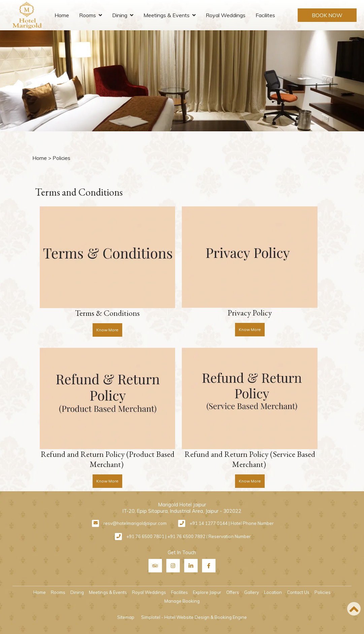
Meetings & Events (167, 15)
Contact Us (298, 592)
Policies (323, 592)
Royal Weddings (226, 15)
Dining (120, 15)
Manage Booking (182, 601)
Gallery (252, 592)
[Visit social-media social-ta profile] (155, 566)
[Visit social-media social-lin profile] (191, 566)
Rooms (88, 15)
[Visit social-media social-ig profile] (173, 566)
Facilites (265, 15)
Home (62, 15)
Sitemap (126, 617)
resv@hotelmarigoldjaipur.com (135, 523)
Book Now (327, 15)
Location (273, 592)
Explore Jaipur (207, 592)
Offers (233, 592)
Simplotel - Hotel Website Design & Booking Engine (194, 617)
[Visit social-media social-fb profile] (209, 566)
